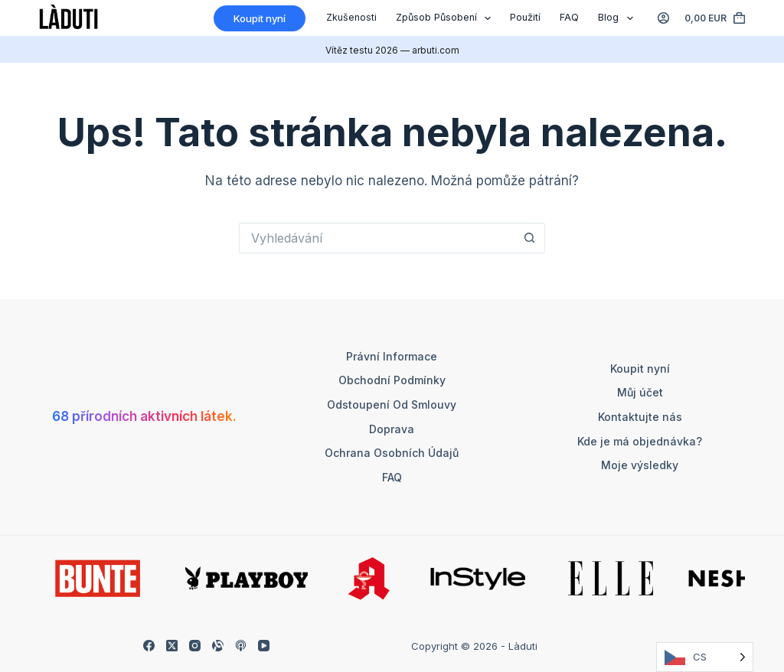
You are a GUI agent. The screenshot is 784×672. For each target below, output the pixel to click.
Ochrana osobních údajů (392, 453)
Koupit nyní (640, 369)
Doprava (392, 429)
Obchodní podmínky (392, 380)
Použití (525, 17)
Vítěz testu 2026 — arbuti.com (392, 50)
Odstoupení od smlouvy (392, 405)
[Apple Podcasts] (241, 646)
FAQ (569, 17)
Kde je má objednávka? (640, 441)
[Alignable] (218, 646)
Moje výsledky (640, 465)
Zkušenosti (351, 17)
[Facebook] (149, 646)
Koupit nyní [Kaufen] (260, 18)
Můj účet (640, 392)
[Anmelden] (663, 18)
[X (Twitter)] (172, 646)
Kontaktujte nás (640, 417)
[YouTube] (264, 646)
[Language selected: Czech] (705, 657)
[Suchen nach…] (377, 238)
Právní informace (392, 356)
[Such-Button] (530, 238)
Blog (619, 18)
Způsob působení (447, 18)
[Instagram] (195, 646)
